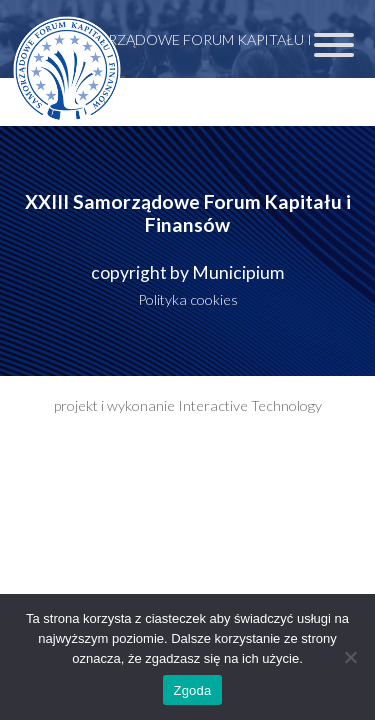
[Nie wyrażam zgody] (350, 657)
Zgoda (192, 690)
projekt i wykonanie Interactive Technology (188, 405)
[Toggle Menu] (334, 45)
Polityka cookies (188, 299)
